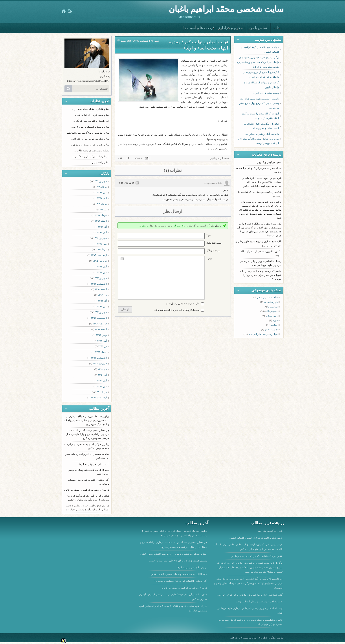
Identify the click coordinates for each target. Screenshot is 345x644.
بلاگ (265, 638)
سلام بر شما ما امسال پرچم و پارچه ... (90, 127)
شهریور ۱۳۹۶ (100, 238)
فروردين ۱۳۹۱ (100, 363)
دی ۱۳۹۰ (102, 369)
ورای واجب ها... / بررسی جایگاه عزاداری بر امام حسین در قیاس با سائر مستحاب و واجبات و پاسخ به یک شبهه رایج (87, 420)
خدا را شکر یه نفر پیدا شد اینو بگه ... (91, 121)
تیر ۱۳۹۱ (102, 346)
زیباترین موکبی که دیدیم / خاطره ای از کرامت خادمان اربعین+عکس (174, 554)
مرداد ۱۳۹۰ (101, 392)
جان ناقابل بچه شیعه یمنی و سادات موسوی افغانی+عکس (179, 574)
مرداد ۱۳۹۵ (101, 249)
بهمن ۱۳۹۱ (101, 335)
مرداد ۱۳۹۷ (101, 204)
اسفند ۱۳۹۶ (101, 221)
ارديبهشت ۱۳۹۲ (99, 318)
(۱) (166, 170)
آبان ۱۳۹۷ (102, 198)
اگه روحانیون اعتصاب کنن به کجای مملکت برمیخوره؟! (180, 581)
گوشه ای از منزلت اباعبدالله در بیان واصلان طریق (261, 85)
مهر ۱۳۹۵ (102, 244)
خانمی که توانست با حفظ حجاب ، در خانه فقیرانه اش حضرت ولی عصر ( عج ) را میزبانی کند (261, 275)
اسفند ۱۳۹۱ (101, 329)
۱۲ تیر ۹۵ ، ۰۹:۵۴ (126, 183)
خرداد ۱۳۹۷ (101, 215)
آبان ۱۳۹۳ (102, 267)
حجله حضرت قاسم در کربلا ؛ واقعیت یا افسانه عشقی (260, 49)
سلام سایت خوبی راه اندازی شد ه (92, 115)
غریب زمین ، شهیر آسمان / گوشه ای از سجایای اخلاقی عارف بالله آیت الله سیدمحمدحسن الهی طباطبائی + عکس (262, 182)
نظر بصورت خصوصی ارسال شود (183, 304)
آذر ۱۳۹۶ (102, 227)
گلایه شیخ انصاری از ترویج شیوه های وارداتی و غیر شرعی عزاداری (261, 75)
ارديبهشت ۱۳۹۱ (99, 358)
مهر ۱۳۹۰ (102, 386)
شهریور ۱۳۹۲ (100, 312)
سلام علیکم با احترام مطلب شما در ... (91, 109)
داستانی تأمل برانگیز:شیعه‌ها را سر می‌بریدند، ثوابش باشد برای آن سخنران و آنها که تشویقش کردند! (259, 139)
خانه (277, 28)
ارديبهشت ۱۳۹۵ (99, 255)
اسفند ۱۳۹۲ (101, 289)
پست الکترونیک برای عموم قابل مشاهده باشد (177, 310)
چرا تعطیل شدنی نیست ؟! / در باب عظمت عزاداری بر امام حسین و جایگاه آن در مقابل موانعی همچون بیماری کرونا (88, 434)
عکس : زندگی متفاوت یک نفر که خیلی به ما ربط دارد (256, 556)
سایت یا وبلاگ (213, 250)
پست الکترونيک (214, 243)
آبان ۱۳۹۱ (102, 341)
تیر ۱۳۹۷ (102, 210)
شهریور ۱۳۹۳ (100, 278)
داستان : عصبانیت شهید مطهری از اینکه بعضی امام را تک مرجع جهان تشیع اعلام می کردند (259, 103)
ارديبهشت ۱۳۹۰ (99, 397)
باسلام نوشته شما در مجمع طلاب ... (92, 151)
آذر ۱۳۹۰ (102, 375)
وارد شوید (144, 226)
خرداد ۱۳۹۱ (101, 352)
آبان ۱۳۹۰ (102, 381)
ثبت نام (177, 226)
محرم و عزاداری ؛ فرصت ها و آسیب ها (213, 28)
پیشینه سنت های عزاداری (266, 93)
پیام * (209, 258)
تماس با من (258, 28)
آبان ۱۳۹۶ (102, 232)
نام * (209, 235)
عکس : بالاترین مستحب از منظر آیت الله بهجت (259, 602)
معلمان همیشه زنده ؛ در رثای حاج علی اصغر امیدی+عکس (178, 561)
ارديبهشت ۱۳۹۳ (99, 284)
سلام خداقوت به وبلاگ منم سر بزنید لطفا (88, 133)
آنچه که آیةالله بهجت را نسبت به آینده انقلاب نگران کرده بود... (260, 116)
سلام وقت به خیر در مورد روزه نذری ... (90, 145)
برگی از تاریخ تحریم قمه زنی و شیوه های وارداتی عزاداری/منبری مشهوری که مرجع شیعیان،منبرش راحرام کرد (258, 62)
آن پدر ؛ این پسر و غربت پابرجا (94, 464)
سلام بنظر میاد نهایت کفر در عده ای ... (90, 139)
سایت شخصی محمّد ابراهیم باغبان (226, 9)
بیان (184, 226)
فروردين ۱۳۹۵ (100, 261)
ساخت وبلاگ (277, 638)
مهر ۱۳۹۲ (102, 306)
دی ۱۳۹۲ (102, 295)
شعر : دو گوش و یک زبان (269, 162)
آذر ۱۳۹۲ (102, 301)
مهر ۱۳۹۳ (102, 272)
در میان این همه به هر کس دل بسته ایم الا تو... (87, 490)
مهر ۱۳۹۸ (102, 192)
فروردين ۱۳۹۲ (100, 324)
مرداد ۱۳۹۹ (101, 187)
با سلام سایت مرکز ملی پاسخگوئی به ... (90, 156)
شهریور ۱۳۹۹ (100, 181)
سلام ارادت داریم (101, 162)
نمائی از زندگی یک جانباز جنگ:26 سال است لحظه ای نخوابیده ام (260, 126)
